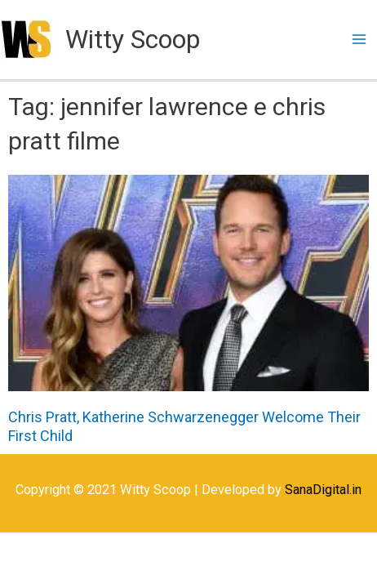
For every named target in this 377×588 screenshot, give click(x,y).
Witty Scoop (133, 39)
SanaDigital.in (323, 490)
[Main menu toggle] (359, 40)
